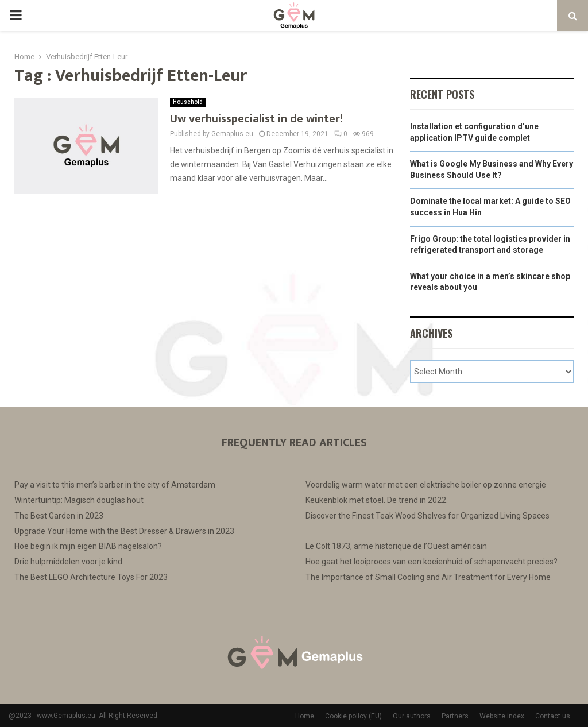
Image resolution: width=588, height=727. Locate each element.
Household (188, 102)
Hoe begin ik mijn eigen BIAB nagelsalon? (88, 546)
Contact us (553, 716)
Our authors (412, 716)
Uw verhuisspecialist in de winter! (256, 119)
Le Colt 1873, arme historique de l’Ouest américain (396, 546)
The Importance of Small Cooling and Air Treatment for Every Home (428, 577)
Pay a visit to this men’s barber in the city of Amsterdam (115, 485)
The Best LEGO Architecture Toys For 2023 (91, 577)
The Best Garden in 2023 (59, 516)
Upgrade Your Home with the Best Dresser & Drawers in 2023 (124, 531)
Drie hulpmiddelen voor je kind (68, 562)
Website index (502, 716)
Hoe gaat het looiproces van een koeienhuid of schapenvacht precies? (432, 562)
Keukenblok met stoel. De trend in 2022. (377, 500)
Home (305, 716)
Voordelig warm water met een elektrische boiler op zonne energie (426, 485)
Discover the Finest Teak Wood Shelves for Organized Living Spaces (428, 516)
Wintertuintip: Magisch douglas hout (79, 500)
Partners (455, 716)
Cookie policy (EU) (353, 716)
